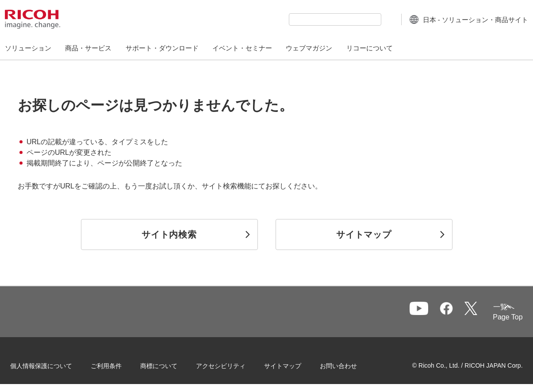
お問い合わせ (350, 365)
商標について (171, 365)
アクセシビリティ (233, 365)
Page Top (496, 317)
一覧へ (464, 312)
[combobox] (318, 19)
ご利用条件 (118, 365)
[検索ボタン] (371, 19)
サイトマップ (295, 365)
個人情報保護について (53, 365)
